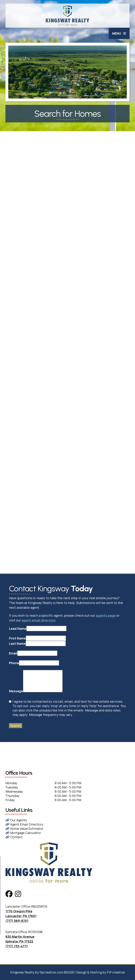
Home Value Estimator (24, 829)
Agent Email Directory (24, 824)
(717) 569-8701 (17, 921)
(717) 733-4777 (17, 946)
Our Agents (16, 820)
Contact (14, 837)
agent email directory (39, 620)
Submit (16, 726)
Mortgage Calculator (23, 833)
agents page (106, 615)
